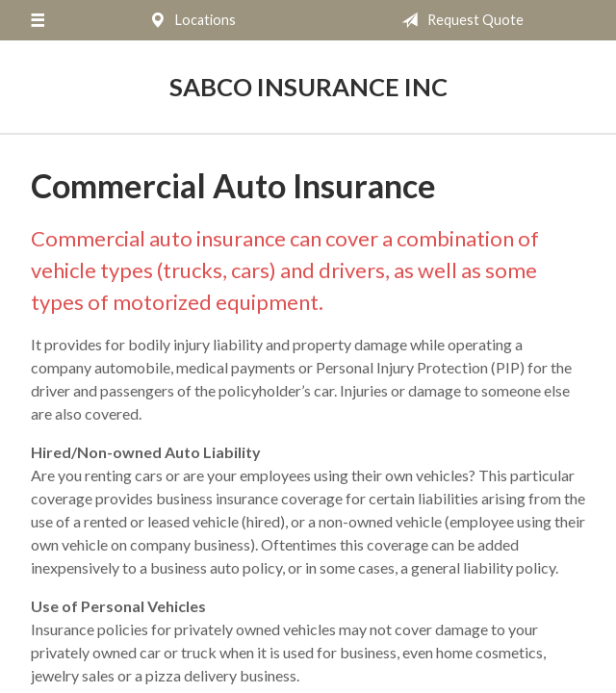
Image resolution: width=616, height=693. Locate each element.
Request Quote (459, 20)
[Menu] (37, 20)
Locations (189, 20)
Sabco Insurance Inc (308, 87)
